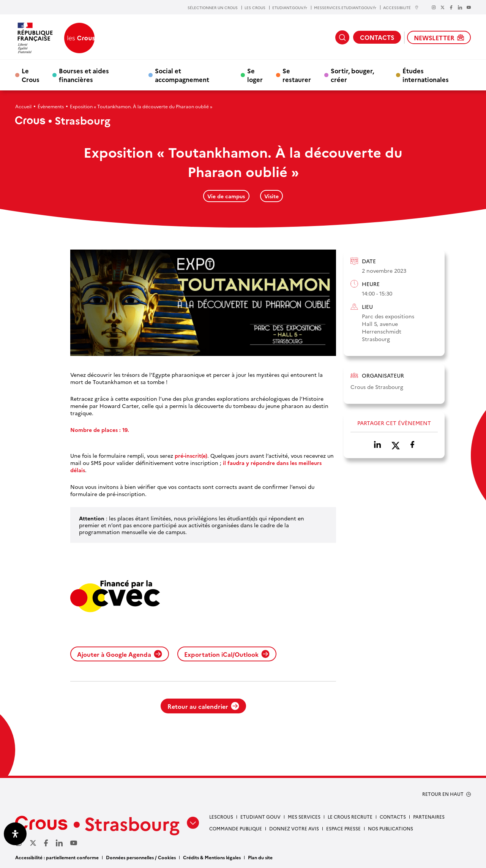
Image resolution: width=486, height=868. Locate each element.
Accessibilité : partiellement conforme (57, 857)
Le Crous (31, 75)
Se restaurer (297, 75)
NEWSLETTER (439, 38)
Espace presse (343, 828)
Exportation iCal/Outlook (227, 654)
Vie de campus (226, 196)
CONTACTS (377, 37)
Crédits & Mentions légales (212, 857)
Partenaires (429, 817)
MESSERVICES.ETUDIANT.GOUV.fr (345, 8)
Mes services (304, 817)
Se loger (255, 75)
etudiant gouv (260, 817)
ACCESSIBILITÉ (401, 7)
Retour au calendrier (203, 706)
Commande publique (236, 828)
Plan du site (260, 857)
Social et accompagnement (182, 75)
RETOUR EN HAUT (443, 794)
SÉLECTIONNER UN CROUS (213, 8)
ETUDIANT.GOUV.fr (290, 8)
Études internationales (426, 75)
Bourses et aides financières (84, 75)
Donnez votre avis (294, 828)
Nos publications (391, 828)
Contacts (393, 817)
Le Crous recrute (350, 817)
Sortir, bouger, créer (352, 75)
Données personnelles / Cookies (141, 857)
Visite (271, 196)
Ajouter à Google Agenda (120, 654)
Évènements (51, 106)
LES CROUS (255, 8)
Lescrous (221, 817)
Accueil (23, 106)
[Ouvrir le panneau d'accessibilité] (15, 834)
